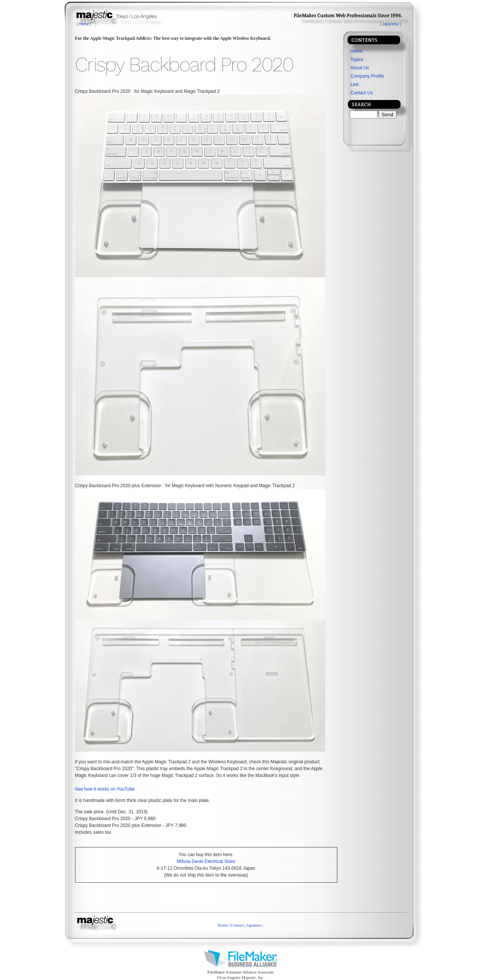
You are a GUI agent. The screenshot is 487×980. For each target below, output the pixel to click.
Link (355, 84)
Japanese (391, 24)
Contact (237, 925)
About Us (360, 68)
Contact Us (362, 93)
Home (84, 24)
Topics (357, 59)
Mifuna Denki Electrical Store (206, 861)
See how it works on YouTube (105, 789)
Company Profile (367, 76)
